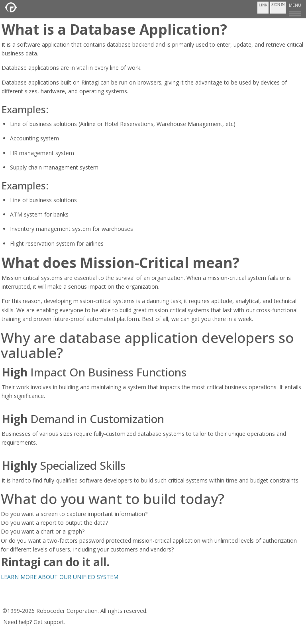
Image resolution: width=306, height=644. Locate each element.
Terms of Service (27, 599)
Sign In (278, 5)
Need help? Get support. (34, 622)
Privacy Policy (72, 599)
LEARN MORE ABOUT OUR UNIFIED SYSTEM (60, 577)
